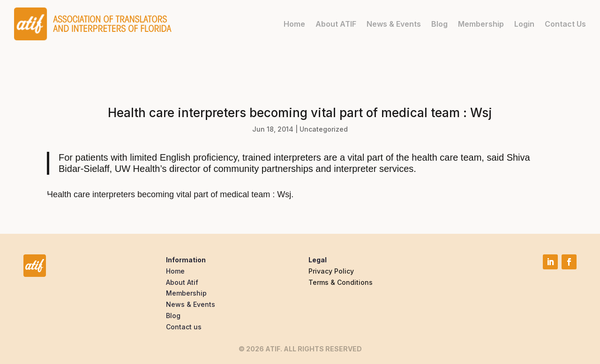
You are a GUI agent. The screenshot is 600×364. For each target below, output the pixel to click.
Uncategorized (324, 129)
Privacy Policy (331, 271)
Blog (439, 24)
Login (524, 24)
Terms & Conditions (341, 282)
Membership (481, 24)
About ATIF (336, 24)
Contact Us (565, 24)
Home (294, 24)
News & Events (394, 24)
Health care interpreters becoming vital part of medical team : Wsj (169, 194)
